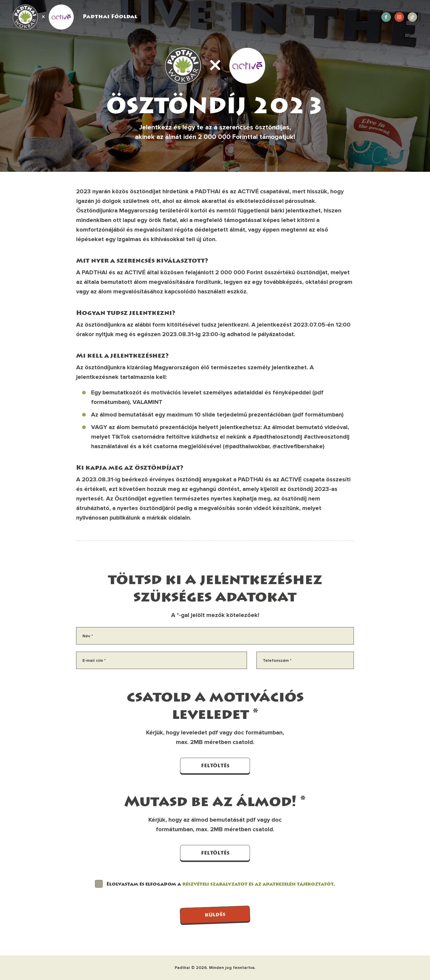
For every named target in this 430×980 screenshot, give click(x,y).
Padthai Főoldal (110, 17)
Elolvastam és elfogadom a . (221, 884)
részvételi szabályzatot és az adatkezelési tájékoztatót (258, 884)
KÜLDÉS (215, 915)
